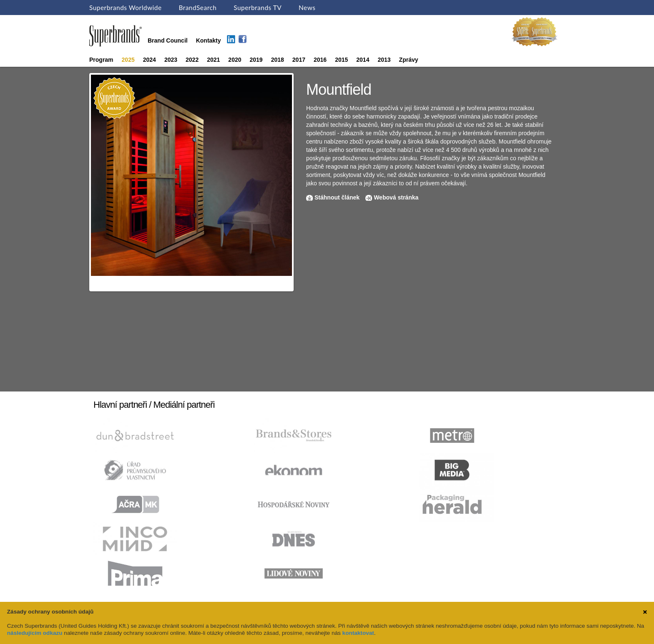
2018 (278, 60)
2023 (171, 60)
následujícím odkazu (35, 633)
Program (101, 60)
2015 (341, 60)
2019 (256, 60)
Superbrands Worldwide (126, 8)
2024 (150, 60)
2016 (320, 60)
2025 (128, 60)
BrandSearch (197, 8)
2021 (213, 60)
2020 (235, 60)
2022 (192, 60)
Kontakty (209, 40)
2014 (363, 60)
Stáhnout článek (337, 197)
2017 (299, 60)
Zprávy (409, 60)
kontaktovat (358, 633)
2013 (384, 60)
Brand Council (168, 40)
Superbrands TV (258, 8)
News (307, 8)
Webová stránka (396, 197)
